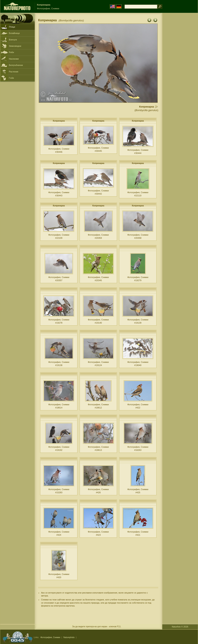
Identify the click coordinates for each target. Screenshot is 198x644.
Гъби (11, 78)
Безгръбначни (16, 65)
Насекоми (14, 59)
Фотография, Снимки (50, 637)
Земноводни (15, 46)
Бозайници (14, 33)
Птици (12, 27)
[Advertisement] (180, 76)
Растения (14, 72)
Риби (11, 52)
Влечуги (13, 40)
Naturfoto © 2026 (180, 627)
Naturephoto (69, 637)
